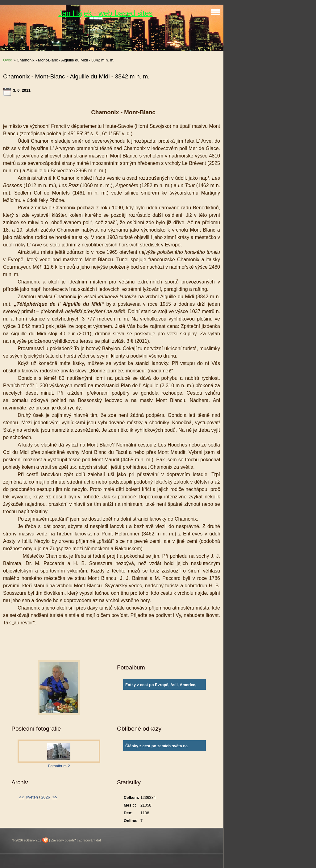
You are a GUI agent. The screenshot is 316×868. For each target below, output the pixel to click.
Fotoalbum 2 (59, 766)
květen (32, 797)
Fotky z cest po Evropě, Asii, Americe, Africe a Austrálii (161, 686)
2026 (45, 797)
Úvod (8, 60)
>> (55, 797)
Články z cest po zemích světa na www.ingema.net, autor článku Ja (156, 747)
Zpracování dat (90, 840)
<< (21, 797)
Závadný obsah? (63, 840)
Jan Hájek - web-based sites (105, 13)
